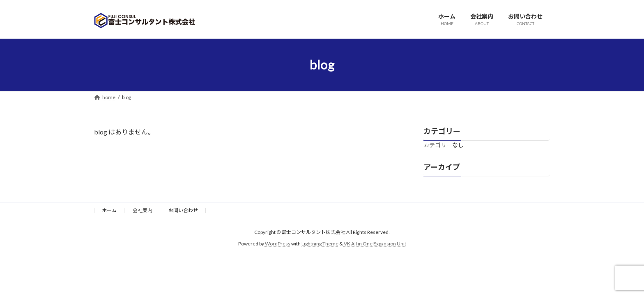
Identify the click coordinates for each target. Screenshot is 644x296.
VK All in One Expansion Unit (375, 244)
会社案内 (143, 210)
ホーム (109, 210)
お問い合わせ (183, 210)
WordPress (278, 244)
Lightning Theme (320, 244)
